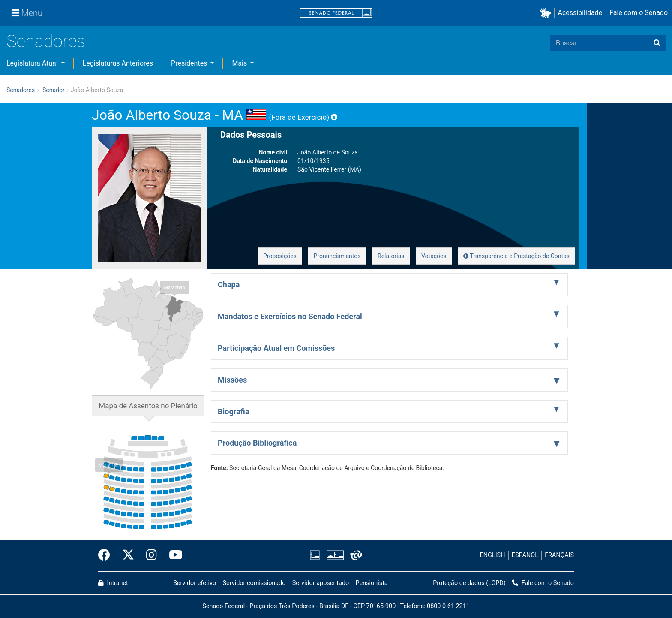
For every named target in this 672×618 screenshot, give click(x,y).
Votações (434, 256)
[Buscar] (657, 43)
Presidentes (190, 63)
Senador (54, 90)
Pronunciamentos (337, 256)
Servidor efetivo (195, 583)
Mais (240, 63)
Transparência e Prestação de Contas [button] (516, 256)
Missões (232, 380)
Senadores (46, 41)
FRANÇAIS (559, 555)
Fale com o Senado (639, 13)
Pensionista (372, 583)
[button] (547, 13)
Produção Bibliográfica (257, 443)
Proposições (280, 256)
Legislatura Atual (33, 63)
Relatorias (391, 256)
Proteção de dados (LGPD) (469, 583)
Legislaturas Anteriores (118, 63)
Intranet (113, 583)
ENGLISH (493, 555)
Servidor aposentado (321, 583)
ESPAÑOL (525, 555)
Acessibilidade (580, 13)
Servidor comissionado (254, 583)
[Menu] (27, 13)
